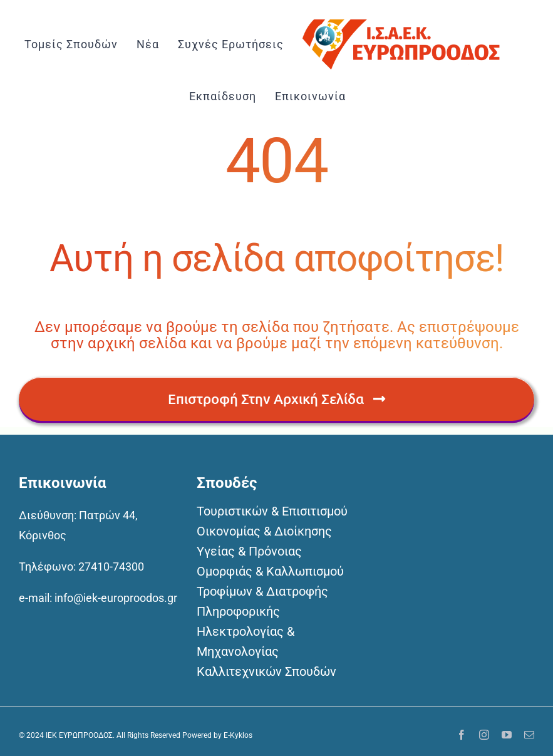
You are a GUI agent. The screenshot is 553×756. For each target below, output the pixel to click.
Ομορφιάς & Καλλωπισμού (270, 571)
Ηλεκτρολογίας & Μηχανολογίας (245, 641)
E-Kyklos (238, 735)
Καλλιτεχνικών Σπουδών (266, 671)
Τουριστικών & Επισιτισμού (272, 511)
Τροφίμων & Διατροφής (262, 591)
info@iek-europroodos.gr (116, 598)
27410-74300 (111, 567)
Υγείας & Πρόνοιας (249, 551)
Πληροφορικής (238, 611)
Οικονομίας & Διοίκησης (264, 531)
